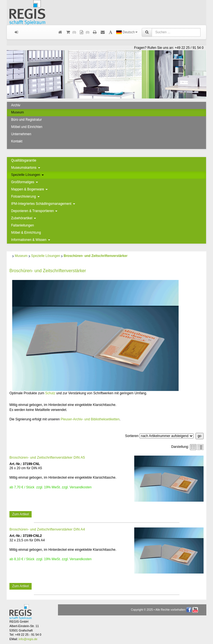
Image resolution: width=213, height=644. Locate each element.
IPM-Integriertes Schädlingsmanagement (43, 204)
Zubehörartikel (24, 218)
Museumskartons (26, 168)
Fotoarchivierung (25, 196)
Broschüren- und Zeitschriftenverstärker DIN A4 (47, 529)
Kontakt (17, 141)
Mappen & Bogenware (29, 189)
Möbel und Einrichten (27, 127)
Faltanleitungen (22, 225)
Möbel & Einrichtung (26, 233)
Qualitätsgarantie (24, 160)
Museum (17, 112)
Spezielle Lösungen (27, 175)
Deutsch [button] (127, 32)
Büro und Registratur (26, 120)
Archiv (16, 105)
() (71, 32)
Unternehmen (21, 134)
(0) (84, 32)
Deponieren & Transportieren (34, 211)
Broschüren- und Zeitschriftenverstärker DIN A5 (47, 457)
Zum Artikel (21, 514)
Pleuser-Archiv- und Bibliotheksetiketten (90, 419)
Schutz (50, 393)
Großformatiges (25, 182)
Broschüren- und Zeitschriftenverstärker (95, 256)
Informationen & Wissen (31, 240)
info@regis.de (28, 639)
